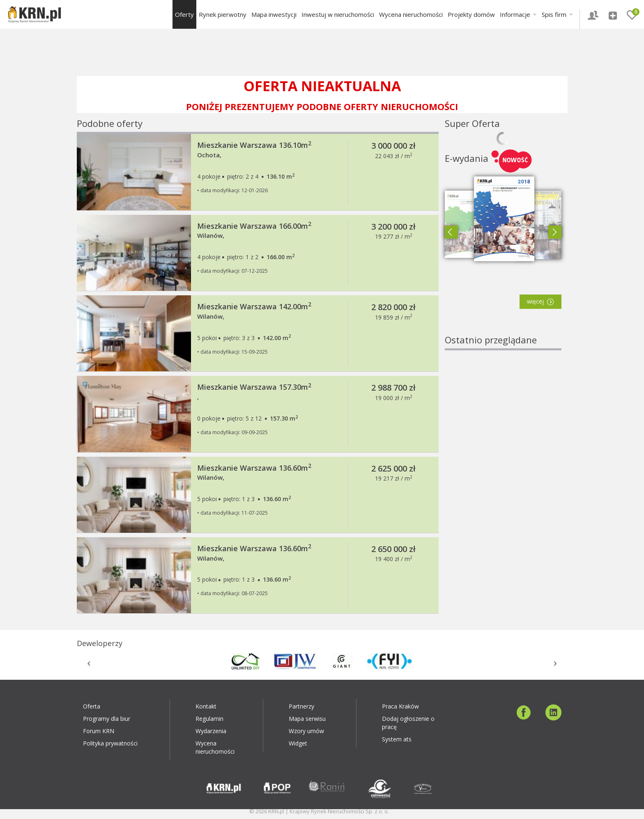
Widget (298, 743)
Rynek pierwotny (223, 14)
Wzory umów (306, 731)
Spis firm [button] (557, 14)
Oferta (92, 706)
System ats (397, 739)
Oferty (184, 14)
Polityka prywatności (110, 743)
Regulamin (209, 719)
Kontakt (206, 706)
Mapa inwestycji (274, 14)
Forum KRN (99, 731)
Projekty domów (471, 14)
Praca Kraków (400, 706)
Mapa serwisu (307, 719)
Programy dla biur (107, 719)
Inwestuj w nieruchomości (338, 14)
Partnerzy (301, 706)
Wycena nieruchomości (411, 14)
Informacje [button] (518, 14)
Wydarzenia (211, 731)
